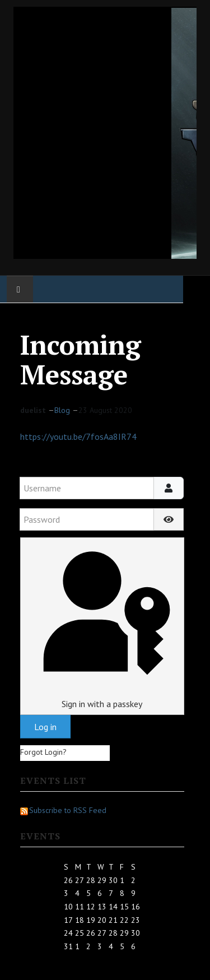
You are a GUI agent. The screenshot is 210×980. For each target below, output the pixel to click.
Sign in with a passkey (102, 626)
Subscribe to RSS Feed (63, 810)
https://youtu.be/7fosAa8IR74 (78, 436)
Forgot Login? (43, 752)
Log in (45, 727)
